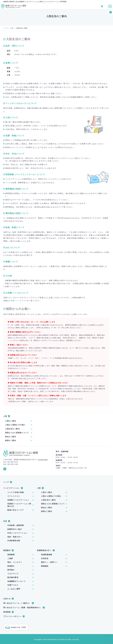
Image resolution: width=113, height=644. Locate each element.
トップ (6, 28)
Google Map (43, 460)
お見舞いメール (15, 301)
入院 (12, 28)
